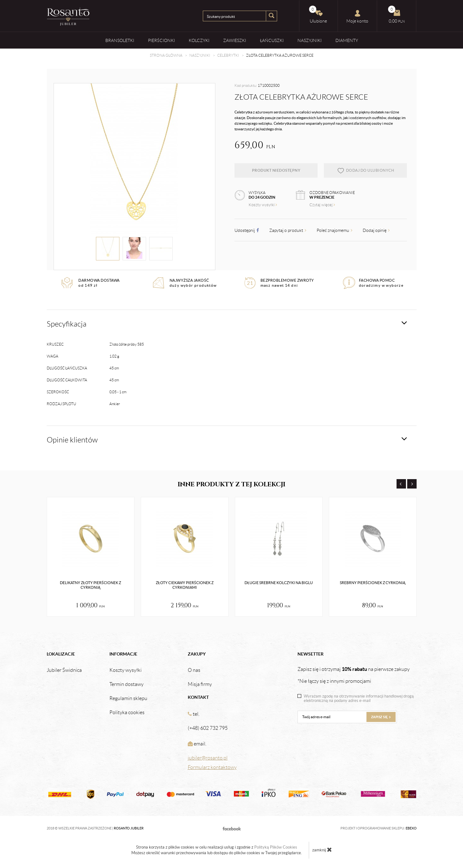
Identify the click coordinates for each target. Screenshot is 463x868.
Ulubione (318, 15)
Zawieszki (235, 40)
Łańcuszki (272, 40)
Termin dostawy (126, 684)
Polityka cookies (127, 713)
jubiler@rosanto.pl (208, 758)
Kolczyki (199, 40)
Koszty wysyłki (263, 205)
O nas (194, 670)
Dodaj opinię (376, 230)
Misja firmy (200, 684)
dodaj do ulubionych (366, 170)
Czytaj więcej (322, 205)
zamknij (322, 850)
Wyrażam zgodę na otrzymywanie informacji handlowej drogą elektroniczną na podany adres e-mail (359, 698)
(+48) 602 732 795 (208, 728)
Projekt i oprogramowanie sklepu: (379, 828)
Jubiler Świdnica (64, 670)
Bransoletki (120, 40)
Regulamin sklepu (128, 698)
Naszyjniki (310, 40)
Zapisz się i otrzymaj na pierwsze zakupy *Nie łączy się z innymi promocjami (354, 675)
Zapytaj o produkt (288, 230)
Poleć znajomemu (334, 230)
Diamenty (347, 40)
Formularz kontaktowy (212, 767)
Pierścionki (161, 40)
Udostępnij (247, 230)
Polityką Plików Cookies (276, 847)
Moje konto (357, 17)
